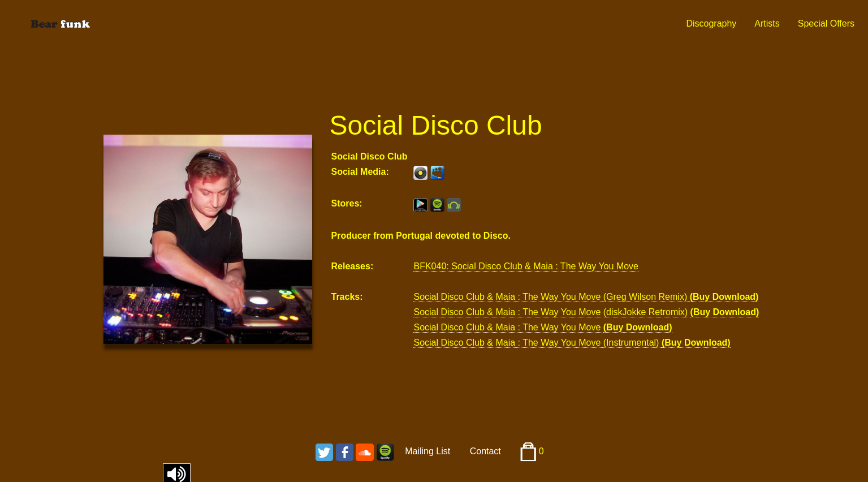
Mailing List (427, 451)
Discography (711, 23)
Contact (485, 451)
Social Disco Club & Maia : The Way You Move (508, 327)
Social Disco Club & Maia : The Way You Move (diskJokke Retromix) (552, 312)
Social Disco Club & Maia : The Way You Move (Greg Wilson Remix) (551, 297)
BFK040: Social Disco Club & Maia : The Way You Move (526, 266)
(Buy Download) (724, 297)
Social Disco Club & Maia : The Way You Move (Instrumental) (537, 343)
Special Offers (826, 23)
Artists (767, 23)
